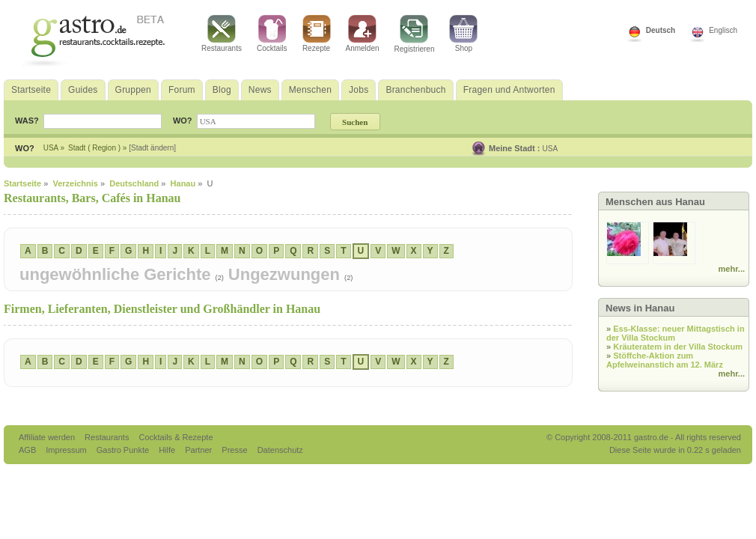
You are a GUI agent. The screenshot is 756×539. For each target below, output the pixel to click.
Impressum (67, 450)
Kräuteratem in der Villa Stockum (678, 347)
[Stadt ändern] (152, 148)
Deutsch (661, 30)
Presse (234, 450)
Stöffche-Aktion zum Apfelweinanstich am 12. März (665, 360)
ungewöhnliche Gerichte (118, 274)
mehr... (732, 269)
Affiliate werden (48, 437)
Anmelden (363, 34)
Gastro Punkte (124, 450)
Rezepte (317, 34)
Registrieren (415, 34)
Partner (199, 450)
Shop (463, 34)
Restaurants (222, 34)
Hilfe (168, 450)
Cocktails (272, 34)
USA (551, 149)
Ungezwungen (286, 274)
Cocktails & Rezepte (176, 437)
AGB (28, 450)
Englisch (723, 30)
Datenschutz (280, 450)
